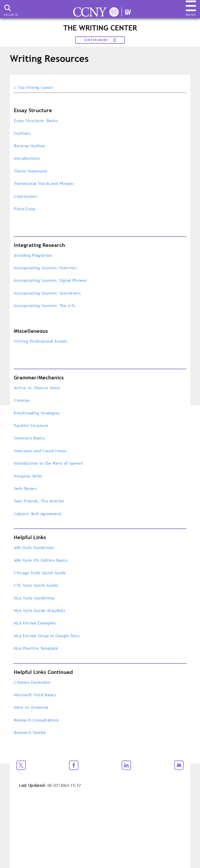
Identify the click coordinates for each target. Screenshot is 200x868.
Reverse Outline (29, 146)
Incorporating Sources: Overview (46, 268)
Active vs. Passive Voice (37, 388)
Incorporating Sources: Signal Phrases (51, 280)
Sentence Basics (29, 438)
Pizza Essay (25, 209)
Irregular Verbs (28, 476)
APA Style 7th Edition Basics (41, 560)
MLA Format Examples (35, 623)
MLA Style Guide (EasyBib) (39, 610)
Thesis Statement (30, 171)
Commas (22, 400)
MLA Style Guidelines (34, 598)
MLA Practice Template (36, 648)
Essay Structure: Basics (36, 120)
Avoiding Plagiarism (33, 255)
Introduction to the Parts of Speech (48, 463)
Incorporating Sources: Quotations (48, 293)
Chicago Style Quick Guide (40, 573)
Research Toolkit (30, 732)
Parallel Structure (31, 425)
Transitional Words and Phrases (44, 183)
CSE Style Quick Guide (36, 585)
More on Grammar (31, 707)
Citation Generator (32, 682)
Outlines (22, 133)
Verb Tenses (25, 488)
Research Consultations (36, 720)
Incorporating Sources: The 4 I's (44, 305)
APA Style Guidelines (34, 547)
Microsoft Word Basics (35, 695)
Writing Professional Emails (40, 341)
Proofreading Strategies (37, 413)
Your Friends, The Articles (39, 501)
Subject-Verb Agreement (38, 514)
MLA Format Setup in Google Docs (47, 636)
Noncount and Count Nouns (40, 451)
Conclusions (26, 196)
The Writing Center (36, 88)
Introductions (27, 158)
